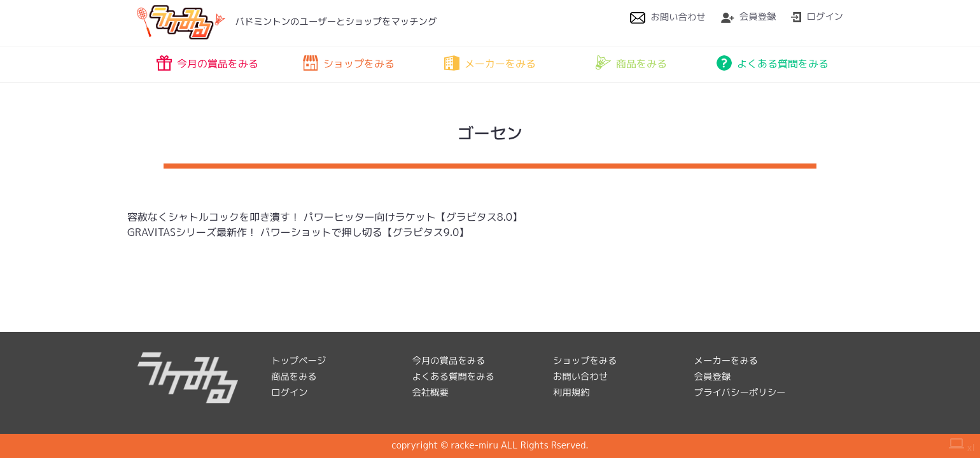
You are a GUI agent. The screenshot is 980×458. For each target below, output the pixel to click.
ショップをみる (349, 63)
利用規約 (571, 392)
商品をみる (631, 63)
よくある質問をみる (773, 63)
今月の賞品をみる (207, 63)
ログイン (817, 17)
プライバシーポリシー (740, 392)
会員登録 (749, 17)
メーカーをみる (490, 63)
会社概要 (431, 392)
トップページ (298, 361)
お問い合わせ (668, 17)
